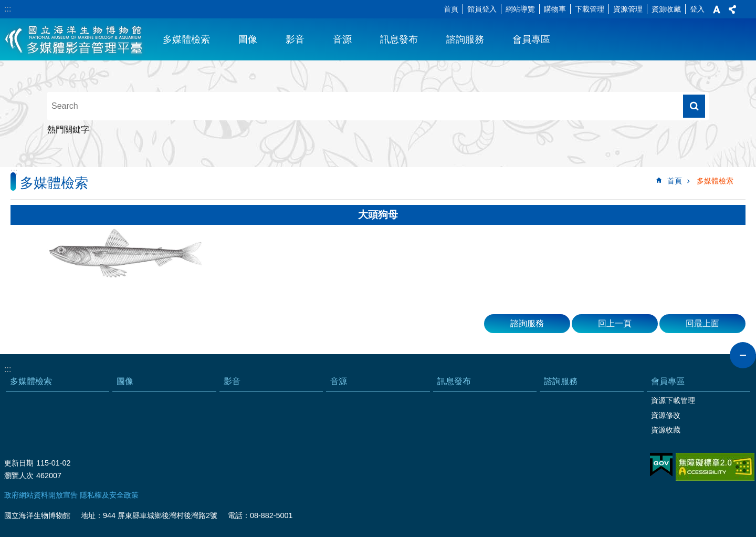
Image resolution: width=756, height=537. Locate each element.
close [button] (743, 355)
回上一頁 (615, 323)
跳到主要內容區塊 (6, 6)
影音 (295, 39)
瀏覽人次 (19, 476)
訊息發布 (399, 39)
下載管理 (590, 9)
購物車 (555, 9)
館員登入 (482, 9)
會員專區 (531, 39)
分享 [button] (732, 9)
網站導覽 (520, 9)
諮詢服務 (465, 39)
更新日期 (19, 463)
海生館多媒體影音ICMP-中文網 (74, 39)
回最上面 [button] (702, 323)
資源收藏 (666, 9)
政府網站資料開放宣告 (41, 495)
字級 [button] (717, 9)
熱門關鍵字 (68, 130)
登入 (697, 9)
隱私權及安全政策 (109, 495)
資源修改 (666, 415)
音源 (342, 39)
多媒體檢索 (186, 39)
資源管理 (628, 9)
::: (8, 9)
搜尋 (694, 106)
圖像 (248, 39)
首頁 (451, 9)
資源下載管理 (673, 400)
